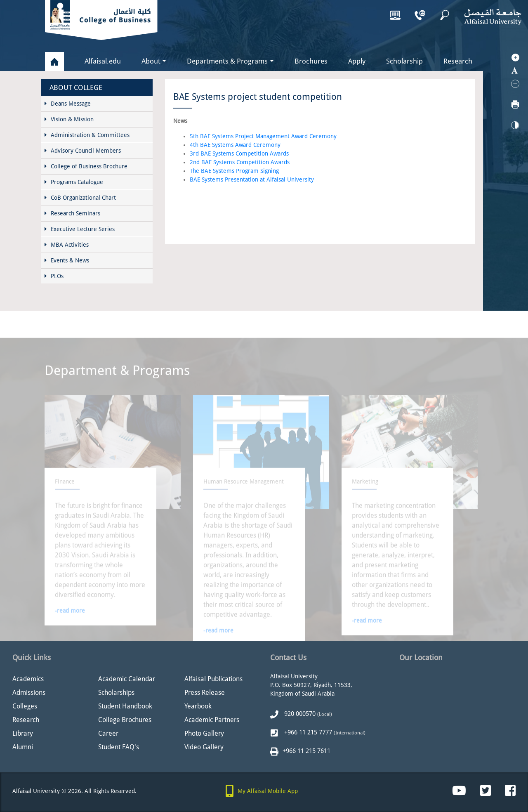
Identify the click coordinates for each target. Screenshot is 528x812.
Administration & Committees (87, 135)
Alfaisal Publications (213, 679)
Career (108, 733)
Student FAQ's (119, 747)
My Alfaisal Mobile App (268, 791)
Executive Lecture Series (80, 229)
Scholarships (116, 693)
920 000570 (299, 714)
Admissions (29, 693)
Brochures (311, 61)
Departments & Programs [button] (227, 61)
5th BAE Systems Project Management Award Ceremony (263, 136)
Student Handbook (125, 706)
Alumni (23, 747)
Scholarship (404, 61)
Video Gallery (204, 747)
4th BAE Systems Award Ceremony (235, 145)
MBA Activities (67, 245)
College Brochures (125, 720)
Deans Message (68, 104)
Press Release (205, 693)
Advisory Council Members (83, 151)
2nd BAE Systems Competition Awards (240, 162)
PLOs (54, 276)
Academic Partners (212, 720)
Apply (357, 61)
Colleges (25, 706)
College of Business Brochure (86, 166)
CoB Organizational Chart (80, 198)
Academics (28, 679)
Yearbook (198, 706)
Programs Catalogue (74, 182)
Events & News (67, 260)
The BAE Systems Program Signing (234, 171)
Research (458, 61)
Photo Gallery (204, 733)
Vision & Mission (69, 119)
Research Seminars (72, 213)
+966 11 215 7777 (307, 732)
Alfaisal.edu (103, 59)
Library (23, 733)
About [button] (151, 61)
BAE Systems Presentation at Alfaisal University (252, 179)
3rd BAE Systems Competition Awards (239, 153)
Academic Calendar (127, 679)
